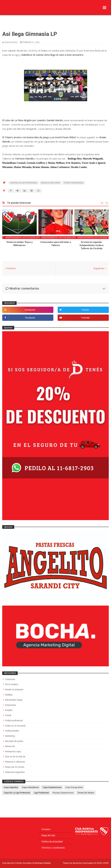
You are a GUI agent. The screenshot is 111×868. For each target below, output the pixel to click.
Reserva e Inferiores (15, 762)
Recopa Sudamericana (63, 793)
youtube (85, 318)
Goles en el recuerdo (15, 726)
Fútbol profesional (74, 183)
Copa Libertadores (30, 787)
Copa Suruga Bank (74, 787)
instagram (30, 310)
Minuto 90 (10, 746)
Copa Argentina (11, 787)
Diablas (9, 695)
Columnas (10, 679)
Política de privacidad (52, 842)
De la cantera (12, 684)
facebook (30, 318)
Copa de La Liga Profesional (24, 183)
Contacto (46, 829)
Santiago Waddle (43, 863)
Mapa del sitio (48, 835)
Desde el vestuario (51, 183)
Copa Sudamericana (52, 787)
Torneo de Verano (86, 793)
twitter (85, 310)
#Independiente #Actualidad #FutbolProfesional (32, 238)
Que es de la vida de (15, 757)
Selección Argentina (15, 772)
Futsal (8, 715)
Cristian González (23, 863)
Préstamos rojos (13, 752)
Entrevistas (10, 705)
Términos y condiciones (53, 848)
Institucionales (12, 731)
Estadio (9, 710)
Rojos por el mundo (15, 767)
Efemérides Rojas (14, 700)
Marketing (10, 736)
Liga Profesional (41, 793)
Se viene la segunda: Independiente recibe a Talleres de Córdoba (91, 245)
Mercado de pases (14, 741)
